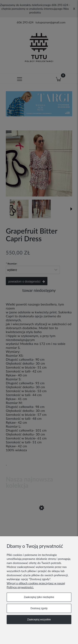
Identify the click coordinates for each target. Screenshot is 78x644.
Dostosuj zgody (39, 608)
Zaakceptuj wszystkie (39, 620)
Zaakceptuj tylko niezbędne (39, 597)
